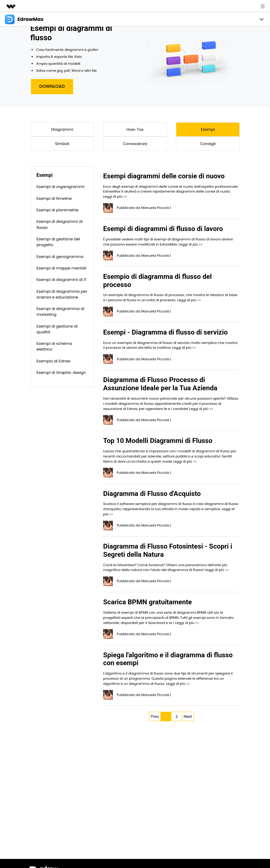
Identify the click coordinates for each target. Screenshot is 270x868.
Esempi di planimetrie (57, 210)
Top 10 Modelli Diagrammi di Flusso (158, 441)
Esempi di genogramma (60, 257)
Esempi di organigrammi (60, 187)
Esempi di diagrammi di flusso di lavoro (163, 229)
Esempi (208, 129)
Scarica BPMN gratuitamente (147, 602)
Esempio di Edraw (53, 361)
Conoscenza (135, 144)
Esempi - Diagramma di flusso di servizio (165, 332)
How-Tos (135, 129)
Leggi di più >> (115, 196)
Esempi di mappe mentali (61, 268)
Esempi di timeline (54, 198)
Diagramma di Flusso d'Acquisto (152, 493)
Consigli (208, 144)
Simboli (62, 144)
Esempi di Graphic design (61, 373)
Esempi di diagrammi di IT (62, 280)
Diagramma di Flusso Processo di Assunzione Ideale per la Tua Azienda (160, 384)
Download (52, 86)
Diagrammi (62, 129)
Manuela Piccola (155, 208)
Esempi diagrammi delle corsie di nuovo (164, 176)
